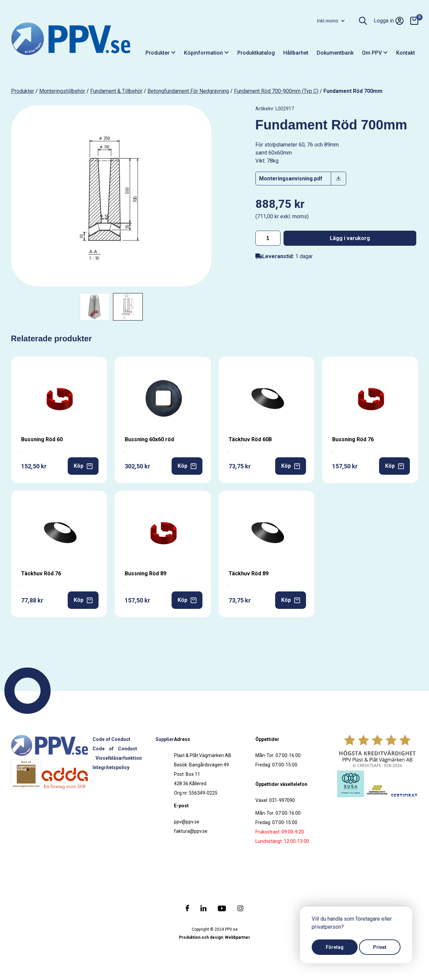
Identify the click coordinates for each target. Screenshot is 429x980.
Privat (380, 947)
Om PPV (375, 53)
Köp (83, 466)
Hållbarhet (296, 53)
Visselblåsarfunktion (119, 758)
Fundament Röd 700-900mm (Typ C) (276, 91)
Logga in (389, 21)
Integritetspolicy (111, 767)
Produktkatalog (256, 53)
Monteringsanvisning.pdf (291, 179)
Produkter (161, 53)
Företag (335, 947)
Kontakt (406, 53)
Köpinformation (206, 53)
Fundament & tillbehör (116, 91)
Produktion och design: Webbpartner (214, 937)
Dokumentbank (335, 53)
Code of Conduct (111, 739)
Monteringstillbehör (62, 91)
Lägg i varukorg (350, 238)
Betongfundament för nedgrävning (188, 91)
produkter (23, 91)
